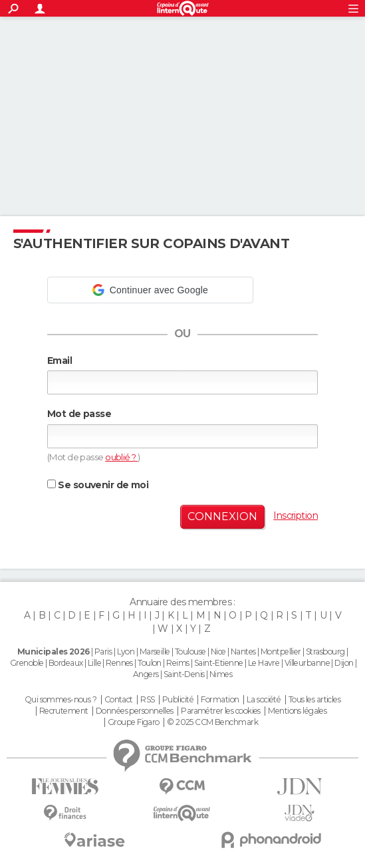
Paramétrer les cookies (221, 711)
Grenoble (27, 663)
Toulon (150, 663)
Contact (119, 700)
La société (264, 700)
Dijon (344, 663)
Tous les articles (314, 700)
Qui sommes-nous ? (61, 700)
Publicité (178, 700)
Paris (103, 651)
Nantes (243, 651)
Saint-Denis (184, 674)
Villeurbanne (307, 663)
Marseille (155, 651)
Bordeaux (66, 663)
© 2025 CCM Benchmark (212, 722)
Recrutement (64, 711)
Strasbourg (325, 651)
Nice (218, 651)
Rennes (119, 663)
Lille (94, 663)
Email (60, 361)
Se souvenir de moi (98, 485)
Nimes (221, 674)
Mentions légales (297, 711)
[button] (150, 290)
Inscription (296, 515)
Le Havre (264, 663)
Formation (220, 700)
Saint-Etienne (219, 663)
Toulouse (190, 651)
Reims (178, 663)
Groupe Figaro (134, 722)
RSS (147, 700)
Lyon (126, 651)
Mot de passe (79, 414)
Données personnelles (135, 711)
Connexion (222, 516)
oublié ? (121, 457)
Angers (146, 674)
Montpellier (281, 651)
